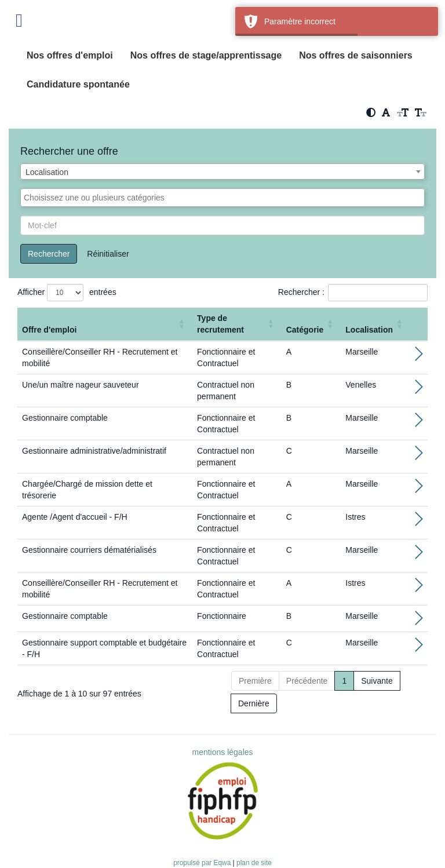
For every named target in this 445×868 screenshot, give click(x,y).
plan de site (254, 863)
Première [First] (255, 681)
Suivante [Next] (377, 681)
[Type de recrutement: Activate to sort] (237, 324)
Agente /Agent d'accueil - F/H (75, 517)
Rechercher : (301, 292)
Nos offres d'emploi (70, 55)
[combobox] (222, 172)
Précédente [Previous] (307, 681)
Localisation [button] (369, 330)
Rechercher (49, 254)
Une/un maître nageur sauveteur (81, 385)
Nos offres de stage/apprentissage (206, 55)
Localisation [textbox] (47, 172)
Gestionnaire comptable (65, 418)
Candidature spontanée (78, 84)
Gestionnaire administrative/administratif (94, 451)
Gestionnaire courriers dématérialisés (89, 550)
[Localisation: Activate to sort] (375, 324)
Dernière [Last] (254, 703)
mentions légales (222, 752)
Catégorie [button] (305, 330)
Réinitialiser (108, 254)
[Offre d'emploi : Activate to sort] (105, 324)
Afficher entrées (67, 293)
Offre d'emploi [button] (49, 330)
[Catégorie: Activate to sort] (311, 324)
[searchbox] (222, 198)
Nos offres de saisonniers (356, 55)
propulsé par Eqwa (203, 863)
